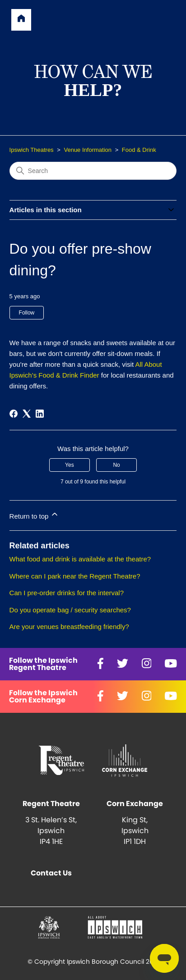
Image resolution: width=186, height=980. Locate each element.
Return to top (35, 515)
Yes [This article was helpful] (70, 465)
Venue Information (88, 150)
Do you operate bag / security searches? (70, 610)
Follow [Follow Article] (27, 313)
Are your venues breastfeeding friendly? (69, 627)
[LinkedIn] (40, 414)
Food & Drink (139, 150)
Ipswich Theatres (32, 150)
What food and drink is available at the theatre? (80, 559)
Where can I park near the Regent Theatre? (75, 576)
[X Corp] (27, 414)
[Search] (93, 171)
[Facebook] (14, 414)
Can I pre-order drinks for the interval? (67, 593)
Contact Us (51, 873)
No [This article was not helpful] (116, 465)
